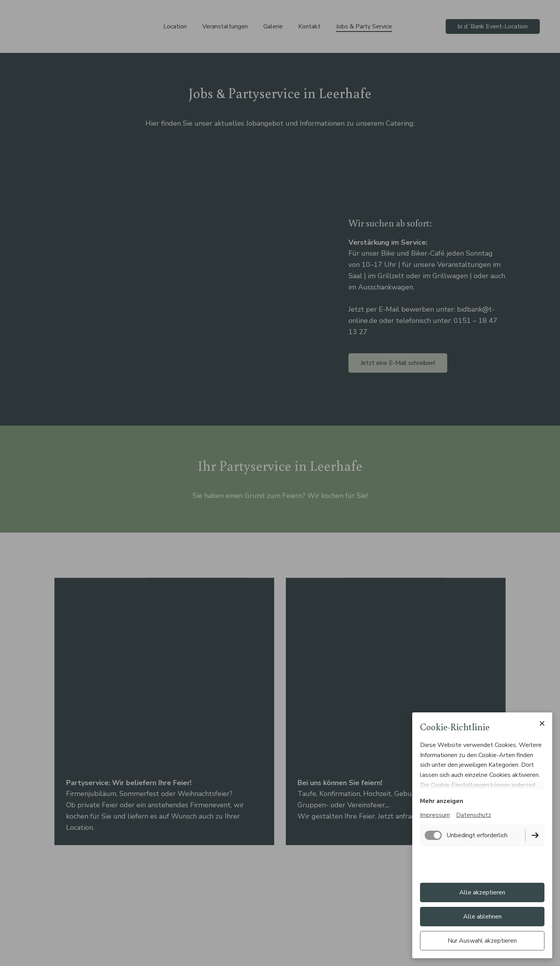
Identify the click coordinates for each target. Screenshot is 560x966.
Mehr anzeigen (442, 801)
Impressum (435, 815)
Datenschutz (474, 815)
